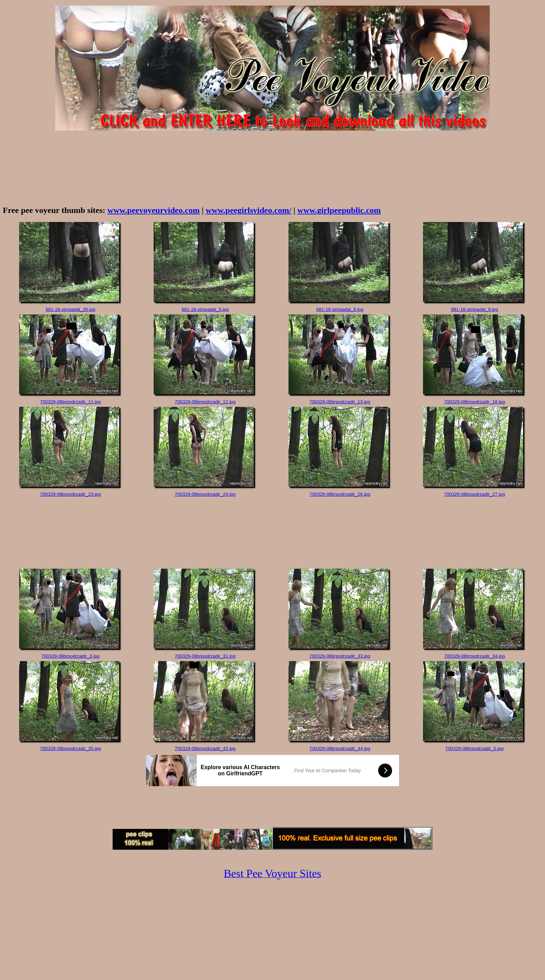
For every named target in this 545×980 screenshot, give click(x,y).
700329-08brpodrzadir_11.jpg (70, 402)
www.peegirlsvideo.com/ (249, 210)
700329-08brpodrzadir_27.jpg (475, 494)
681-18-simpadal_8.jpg (340, 309)
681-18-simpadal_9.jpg (474, 309)
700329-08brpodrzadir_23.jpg (70, 494)
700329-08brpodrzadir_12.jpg (205, 402)
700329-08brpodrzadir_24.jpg (205, 494)
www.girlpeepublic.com (339, 210)
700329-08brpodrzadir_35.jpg (70, 748)
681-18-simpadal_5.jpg (205, 309)
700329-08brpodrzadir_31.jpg (205, 656)
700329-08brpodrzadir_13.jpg (340, 402)
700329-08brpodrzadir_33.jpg (340, 656)
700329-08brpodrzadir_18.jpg (475, 402)
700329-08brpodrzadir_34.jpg (475, 656)
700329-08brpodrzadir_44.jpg (340, 748)
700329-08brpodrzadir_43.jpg (205, 748)
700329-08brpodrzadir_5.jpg (475, 748)
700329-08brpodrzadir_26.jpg (340, 494)
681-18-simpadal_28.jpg (70, 309)
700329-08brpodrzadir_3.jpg (70, 656)
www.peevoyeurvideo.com (153, 210)
